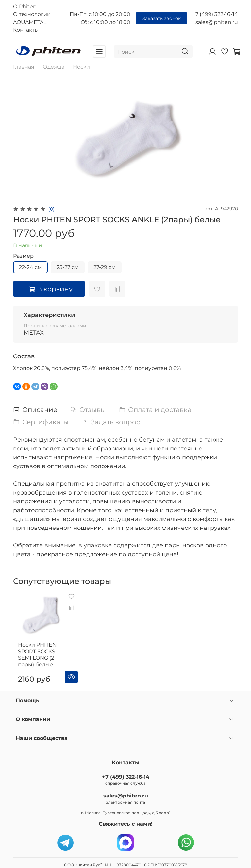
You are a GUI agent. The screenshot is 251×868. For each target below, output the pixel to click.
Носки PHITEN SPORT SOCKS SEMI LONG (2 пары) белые (45, 650)
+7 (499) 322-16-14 (215, 14)
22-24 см (30, 267)
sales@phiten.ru (217, 22)
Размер (23, 256)
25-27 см (68, 267)
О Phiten (25, 6)
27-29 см (105, 267)
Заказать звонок (161, 18)
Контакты (26, 30)
